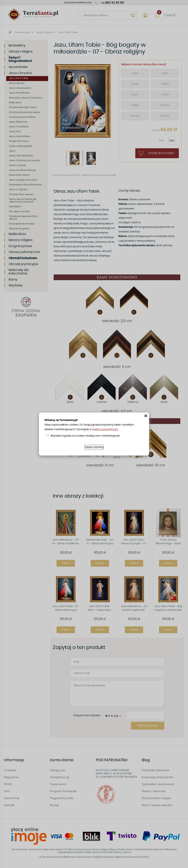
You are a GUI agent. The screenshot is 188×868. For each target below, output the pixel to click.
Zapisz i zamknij (94, 447)
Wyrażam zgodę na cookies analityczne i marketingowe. (85, 436)
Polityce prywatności (105, 429)
